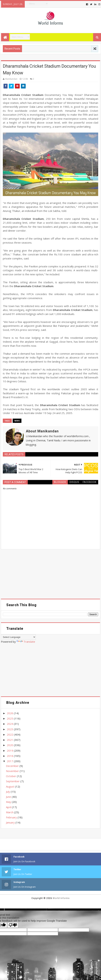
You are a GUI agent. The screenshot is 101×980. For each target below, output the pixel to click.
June (9, 797)
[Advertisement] (50, 574)
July (8, 792)
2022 (10, 734)
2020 (10, 745)
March (10, 812)
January (11, 822)
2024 (10, 724)
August (11, 786)
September (13, 781)
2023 (10, 729)
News (17, 421)
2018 (10, 756)
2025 (10, 718)
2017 (10, 761)
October (11, 776)
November (13, 771)
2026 (10, 713)
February (12, 817)
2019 (10, 751)
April (9, 807)
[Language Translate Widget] (18, 637)
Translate (26, 642)
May (9, 802)
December (13, 766)
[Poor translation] (13, 925)
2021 (10, 740)
